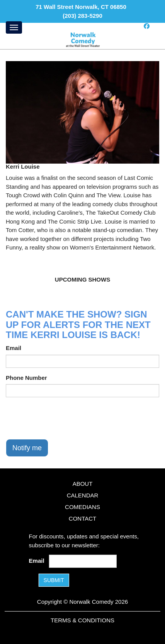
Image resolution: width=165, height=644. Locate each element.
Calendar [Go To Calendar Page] (83, 495)
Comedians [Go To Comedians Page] (82, 507)
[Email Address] (83, 561)
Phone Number (26, 378)
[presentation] (65, 418)
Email (14, 348)
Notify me (27, 448)
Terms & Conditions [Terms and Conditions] (82, 620)
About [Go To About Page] (83, 484)
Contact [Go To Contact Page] (82, 518)
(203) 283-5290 (82, 16)
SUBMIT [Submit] (54, 580)
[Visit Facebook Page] (147, 26)
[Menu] (14, 27)
